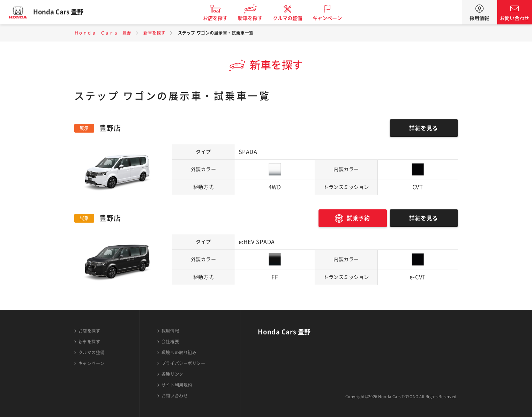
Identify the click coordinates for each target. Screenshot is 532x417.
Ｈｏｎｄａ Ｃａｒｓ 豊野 (103, 33)
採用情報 (479, 18)
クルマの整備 (290, 18)
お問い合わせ (515, 18)
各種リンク (173, 374)
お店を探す (218, 18)
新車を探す (253, 18)
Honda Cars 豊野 (61, 12)
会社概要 (170, 342)
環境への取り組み (179, 352)
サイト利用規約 (177, 385)
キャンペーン (330, 18)
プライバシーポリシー (183, 363)
